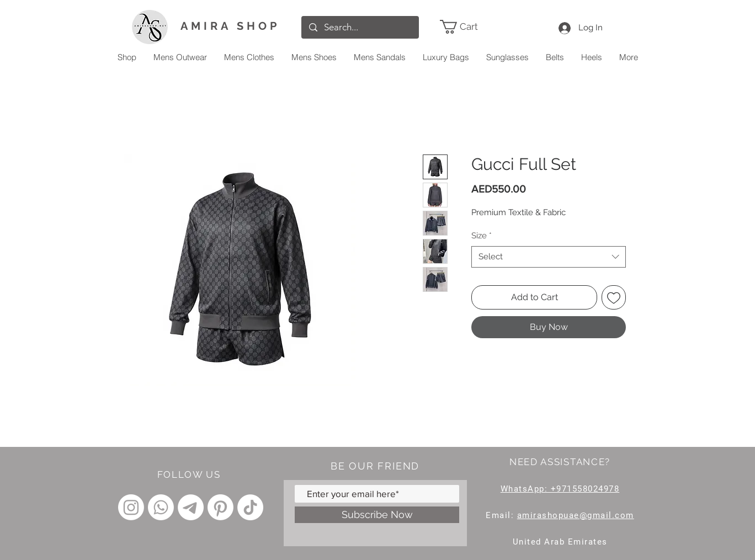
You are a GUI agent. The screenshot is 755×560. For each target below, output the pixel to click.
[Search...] (360, 27)
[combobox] (549, 257)
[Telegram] (191, 507)
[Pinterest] (220, 507)
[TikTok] (250, 507)
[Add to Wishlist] (614, 297)
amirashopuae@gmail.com (576, 515)
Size (482, 236)
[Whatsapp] (161, 507)
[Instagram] (131, 507)
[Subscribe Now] (377, 515)
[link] (475, 27)
